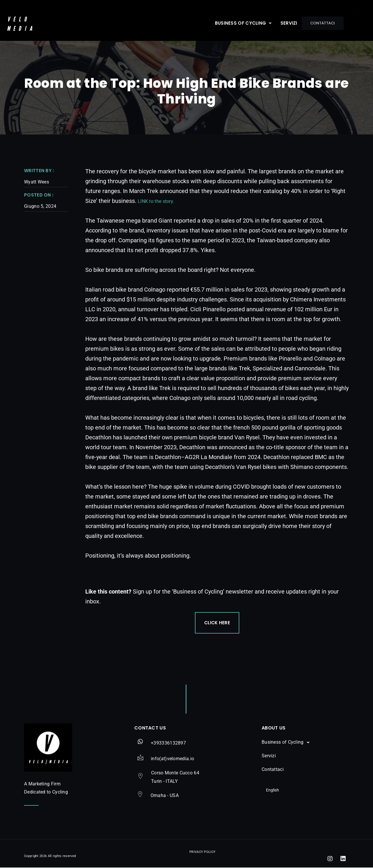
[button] (241, 23)
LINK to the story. (156, 201)
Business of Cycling (241, 23)
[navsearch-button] (354, 22)
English (268, 790)
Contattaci (322, 23)
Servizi (287, 23)
